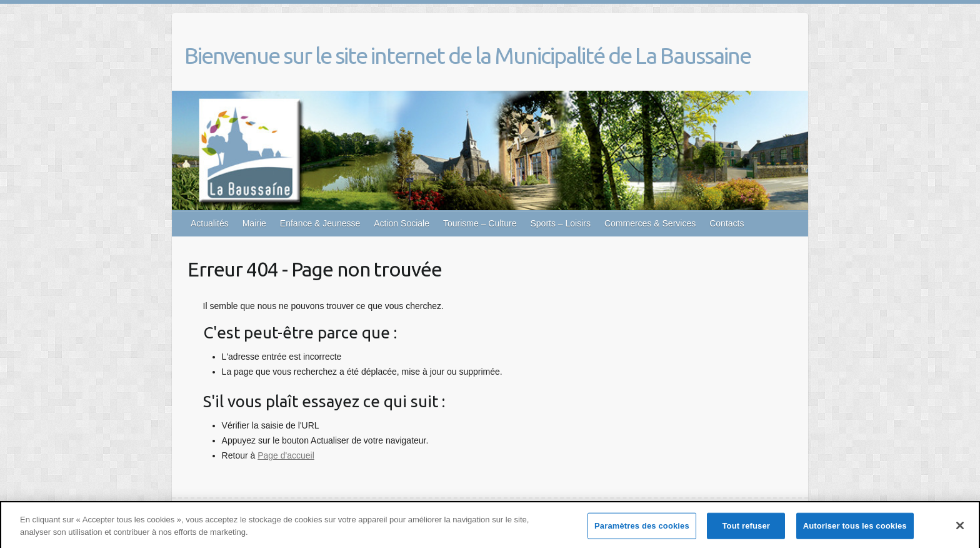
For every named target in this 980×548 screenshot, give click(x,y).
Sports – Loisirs (560, 223)
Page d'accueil (286, 455)
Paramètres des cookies (642, 529)
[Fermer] (960, 529)
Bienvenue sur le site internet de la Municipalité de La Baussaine (467, 55)
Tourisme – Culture (480, 223)
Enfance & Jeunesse (320, 223)
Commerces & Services (650, 223)
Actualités (210, 223)
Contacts (727, 223)
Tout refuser (746, 529)
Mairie (254, 223)
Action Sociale (402, 223)
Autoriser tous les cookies (855, 529)
